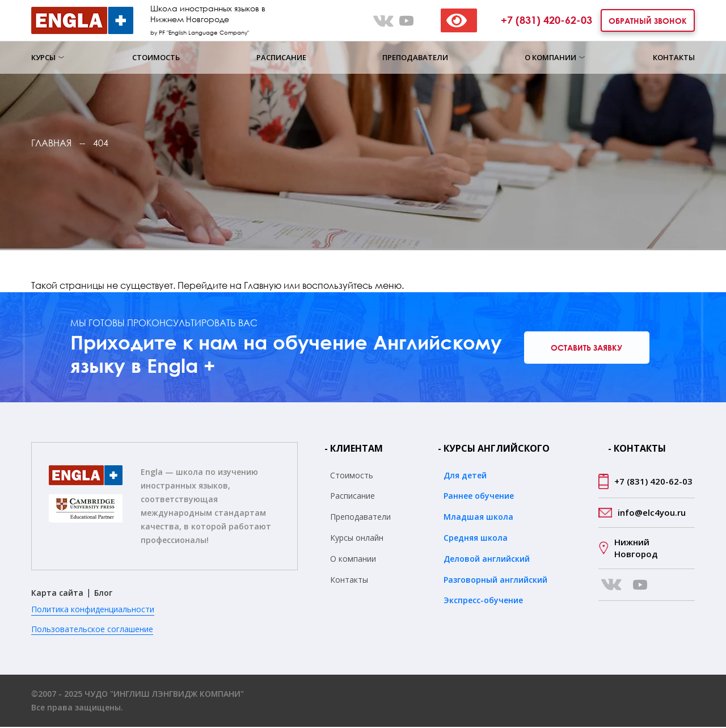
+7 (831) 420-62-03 (546, 20)
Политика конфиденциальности (93, 610)
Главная (51, 143)
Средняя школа (476, 539)
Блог (103, 594)
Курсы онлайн (357, 539)
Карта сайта (57, 594)
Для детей (465, 476)
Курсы (43, 57)
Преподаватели (415, 57)
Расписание (281, 57)
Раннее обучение (479, 497)
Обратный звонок (648, 21)
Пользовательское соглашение (92, 630)
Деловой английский (487, 559)
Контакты (674, 57)
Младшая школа (478, 518)
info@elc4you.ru (652, 513)
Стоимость (156, 57)
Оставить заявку (590, 348)
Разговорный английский (495, 580)
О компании (550, 57)
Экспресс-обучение (483, 601)
